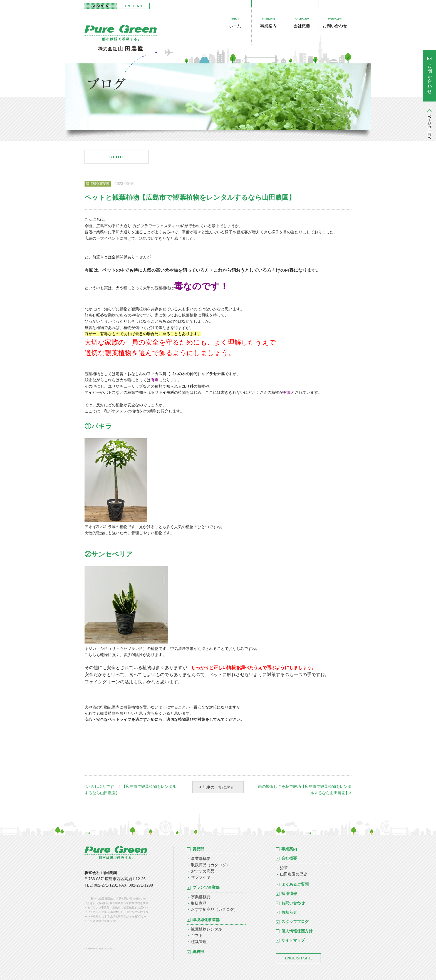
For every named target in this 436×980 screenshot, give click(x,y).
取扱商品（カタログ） (210, 865)
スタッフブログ (295, 922)
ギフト (197, 936)
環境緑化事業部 (206, 920)
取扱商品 (199, 903)
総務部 (198, 952)
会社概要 (289, 858)
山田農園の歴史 (294, 874)
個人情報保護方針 (297, 931)
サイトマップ (293, 940)
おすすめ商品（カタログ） (214, 909)
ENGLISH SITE (298, 958)
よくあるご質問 (295, 884)
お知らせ (289, 912)
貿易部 (198, 849)
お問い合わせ (293, 903)
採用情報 (289, 894)
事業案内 (289, 849)
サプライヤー (203, 877)
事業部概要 (201, 858)
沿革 (284, 868)
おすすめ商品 (203, 871)
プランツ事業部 (206, 887)
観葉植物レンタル (207, 929)
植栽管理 (199, 942)
